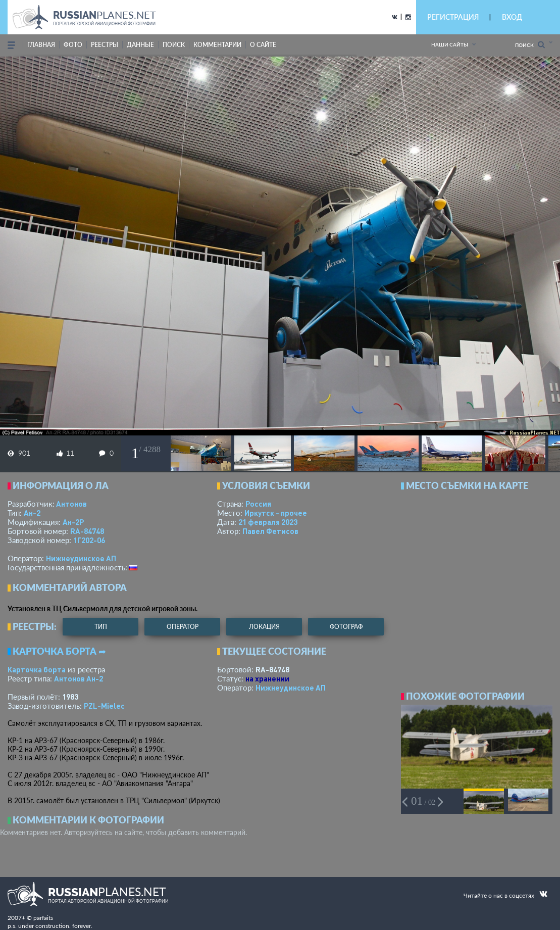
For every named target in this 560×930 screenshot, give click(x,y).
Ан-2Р (73, 522)
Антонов (71, 504)
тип (101, 627)
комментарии (217, 45)
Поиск (530, 45)
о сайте (263, 45)
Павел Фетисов (270, 531)
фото (73, 45)
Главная (41, 45)
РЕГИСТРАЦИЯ (453, 17)
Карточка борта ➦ (59, 651)
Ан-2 (32, 513)
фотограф (346, 627)
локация (264, 627)
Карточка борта (37, 669)
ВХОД (512, 17)
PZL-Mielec (104, 706)
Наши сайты (450, 44)
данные (140, 45)
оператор (183, 627)
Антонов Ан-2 (79, 678)
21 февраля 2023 (268, 522)
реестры (105, 45)
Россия (258, 504)
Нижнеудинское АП (81, 558)
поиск (174, 45)
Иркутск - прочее (276, 513)
